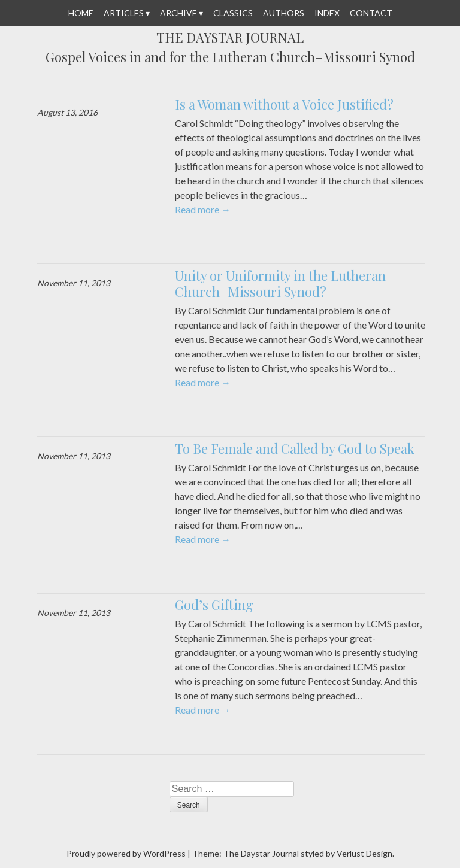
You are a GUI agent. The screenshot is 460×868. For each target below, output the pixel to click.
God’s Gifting (214, 605)
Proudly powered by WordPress (126, 853)
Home (81, 13)
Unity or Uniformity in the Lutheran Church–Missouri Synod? (280, 284)
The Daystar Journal (230, 38)
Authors (284, 13)
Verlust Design (364, 853)
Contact (371, 13)
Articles (124, 13)
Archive (178, 13)
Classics (233, 13)
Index (327, 13)
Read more (203, 209)
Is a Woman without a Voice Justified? (284, 104)
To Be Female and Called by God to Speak (295, 448)
